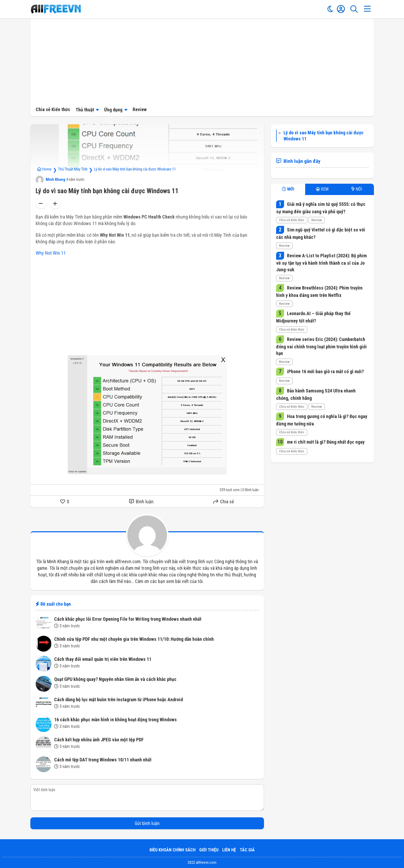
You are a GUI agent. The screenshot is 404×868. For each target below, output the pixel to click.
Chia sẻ (224, 502)
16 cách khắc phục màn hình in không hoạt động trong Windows (115, 720)
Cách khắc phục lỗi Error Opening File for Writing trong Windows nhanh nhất (128, 619)
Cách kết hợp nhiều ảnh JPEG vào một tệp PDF (99, 740)
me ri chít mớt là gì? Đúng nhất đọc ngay (325, 442)
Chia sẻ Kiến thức (53, 109)
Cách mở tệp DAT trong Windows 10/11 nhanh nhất (103, 760)
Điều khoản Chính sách (173, 850)
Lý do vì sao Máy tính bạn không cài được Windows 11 (135, 169)
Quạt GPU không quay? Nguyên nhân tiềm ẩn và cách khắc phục (115, 679)
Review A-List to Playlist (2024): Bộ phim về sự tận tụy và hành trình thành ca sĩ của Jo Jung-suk (321, 263)
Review (140, 109)
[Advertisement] (202, 61)
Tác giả (247, 850)
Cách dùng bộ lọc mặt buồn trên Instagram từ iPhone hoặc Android (119, 699)
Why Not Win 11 (51, 253)
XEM (322, 189)
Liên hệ (229, 850)
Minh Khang (50, 179)
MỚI (288, 189)
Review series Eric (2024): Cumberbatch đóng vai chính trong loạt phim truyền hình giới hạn (321, 346)
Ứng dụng (113, 110)
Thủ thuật (85, 110)
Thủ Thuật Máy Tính (73, 169)
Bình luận (141, 502)
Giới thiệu (209, 850)
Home (44, 169)
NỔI (357, 189)
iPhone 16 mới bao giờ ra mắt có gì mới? (325, 371)
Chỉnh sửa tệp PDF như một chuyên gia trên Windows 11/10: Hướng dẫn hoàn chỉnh (134, 639)
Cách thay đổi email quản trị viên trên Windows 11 (103, 659)
